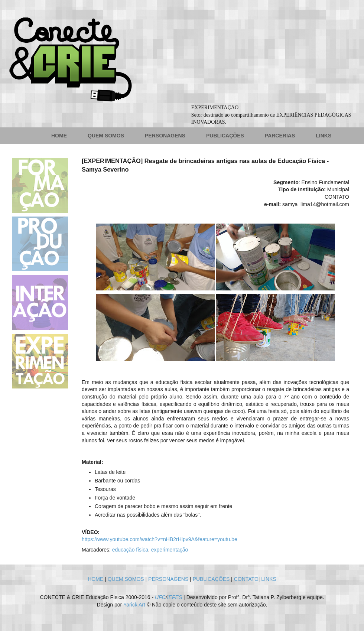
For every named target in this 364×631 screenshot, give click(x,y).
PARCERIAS (280, 136)
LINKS (324, 136)
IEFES (175, 597)
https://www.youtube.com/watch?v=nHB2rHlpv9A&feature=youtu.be (160, 539)
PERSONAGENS (165, 136)
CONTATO (246, 579)
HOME (59, 136)
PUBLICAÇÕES (225, 136)
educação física (130, 550)
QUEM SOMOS (106, 136)
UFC (160, 597)
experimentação (170, 550)
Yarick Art (134, 605)
